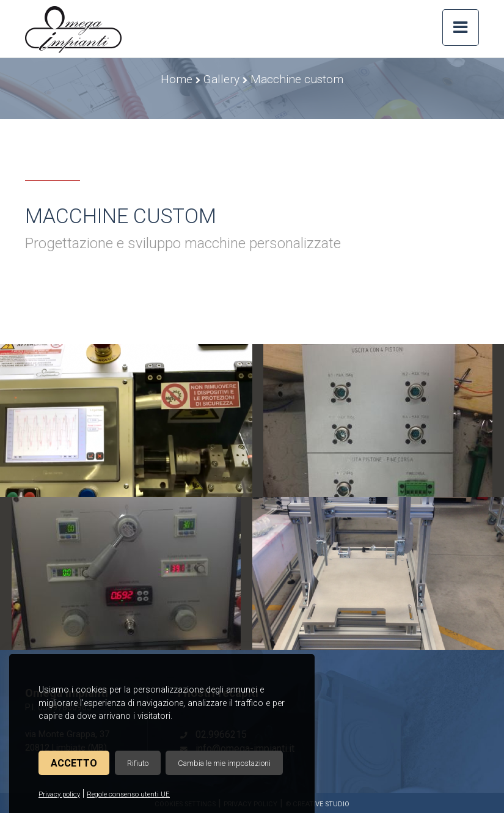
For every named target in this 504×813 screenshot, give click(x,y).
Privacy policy (59, 794)
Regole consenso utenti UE (128, 794)
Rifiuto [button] (138, 763)
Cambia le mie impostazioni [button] (224, 763)
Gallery (221, 79)
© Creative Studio (317, 804)
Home (177, 79)
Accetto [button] (74, 763)
